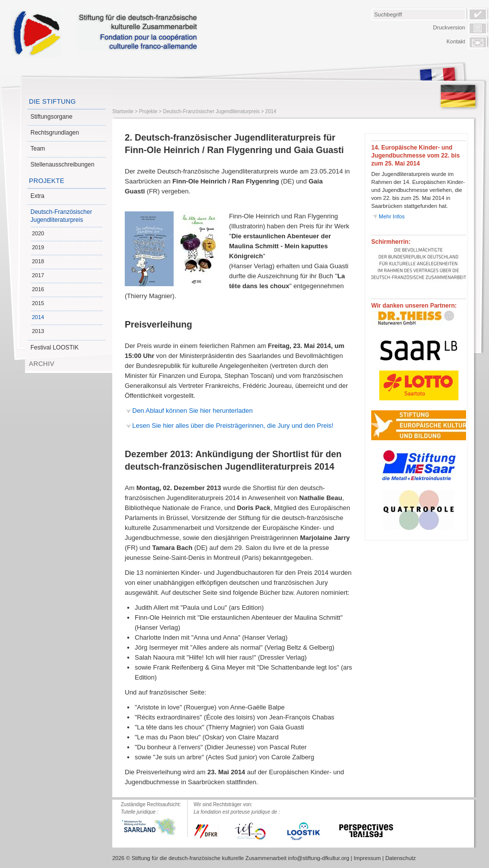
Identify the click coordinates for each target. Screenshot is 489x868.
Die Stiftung (52, 101)
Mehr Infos (392, 216)
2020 (38, 233)
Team (38, 149)
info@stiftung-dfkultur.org (318, 858)
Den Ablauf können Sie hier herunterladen (192, 411)
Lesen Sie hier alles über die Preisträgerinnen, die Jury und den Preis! (233, 426)
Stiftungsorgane (51, 117)
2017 (38, 275)
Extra (37, 196)
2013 (38, 331)
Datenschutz (400, 858)
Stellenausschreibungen (62, 165)
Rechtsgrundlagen (55, 133)
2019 (38, 247)
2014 (38, 317)
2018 (38, 261)
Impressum (367, 858)
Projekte (47, 181)
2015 (38, 303)
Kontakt (456, 41)
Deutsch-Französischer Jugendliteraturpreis (61, 216)
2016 (38, 289)
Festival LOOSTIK (55, 347)
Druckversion (449, 27)
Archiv (42, 364)
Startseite (123, 111)
